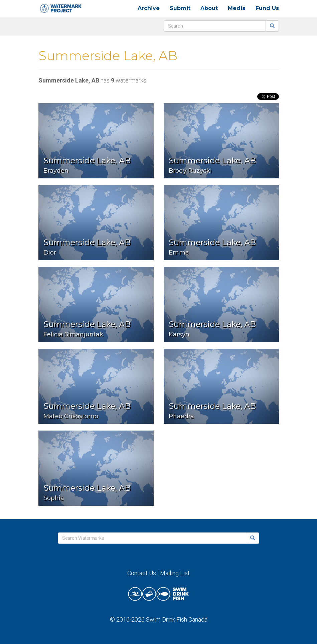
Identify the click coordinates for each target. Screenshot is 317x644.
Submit (180, 8)
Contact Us (142, 573)
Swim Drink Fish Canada (177, 619)
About (209, 8)
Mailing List (175, 573)
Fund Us (267, 8)
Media (237, 8)
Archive (149, 8)
